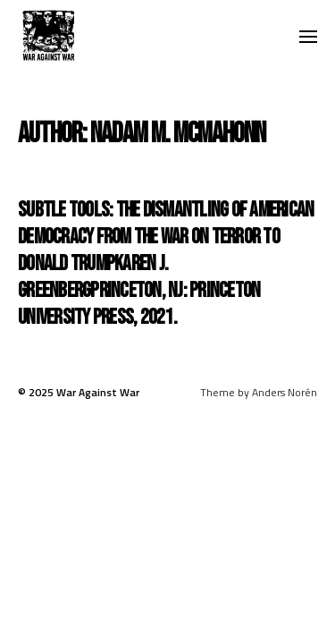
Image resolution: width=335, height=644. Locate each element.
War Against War (98, 392)
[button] (309, 36)
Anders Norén (285, 392)
